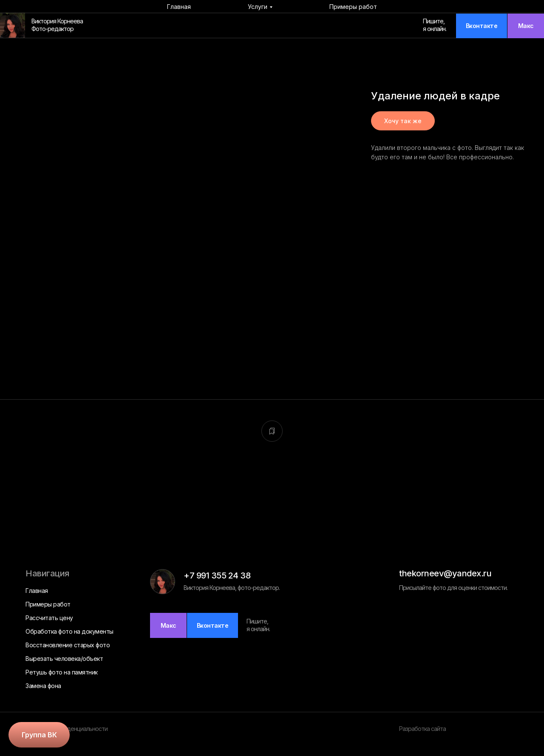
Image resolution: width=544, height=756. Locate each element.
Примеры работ (353, 7)
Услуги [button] (258, 7)
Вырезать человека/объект (64, 659)
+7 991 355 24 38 (217, 575)
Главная (179, 7)
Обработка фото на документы (69, 631)
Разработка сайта (422, 729)
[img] (13, 25)
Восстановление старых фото (68, 645)
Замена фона (43, 686)
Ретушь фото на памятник (62, 672)
